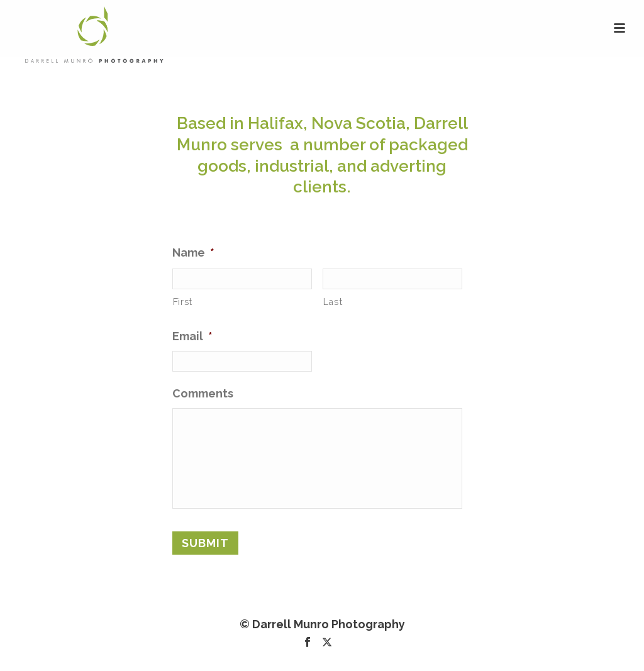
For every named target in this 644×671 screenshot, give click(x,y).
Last (333, 302)
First (183, 302)
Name (193, 252)
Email (192, 336)
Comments (203, 393)
